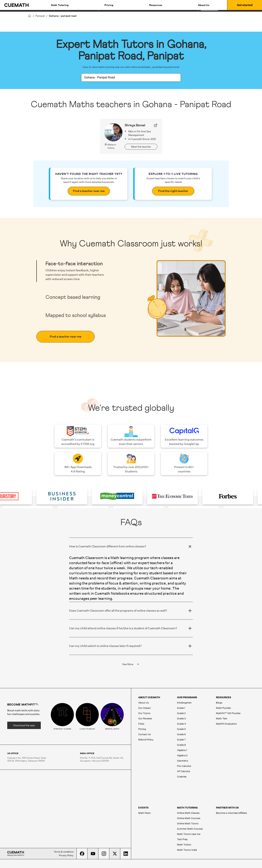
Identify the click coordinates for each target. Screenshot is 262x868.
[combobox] (127, 78)
